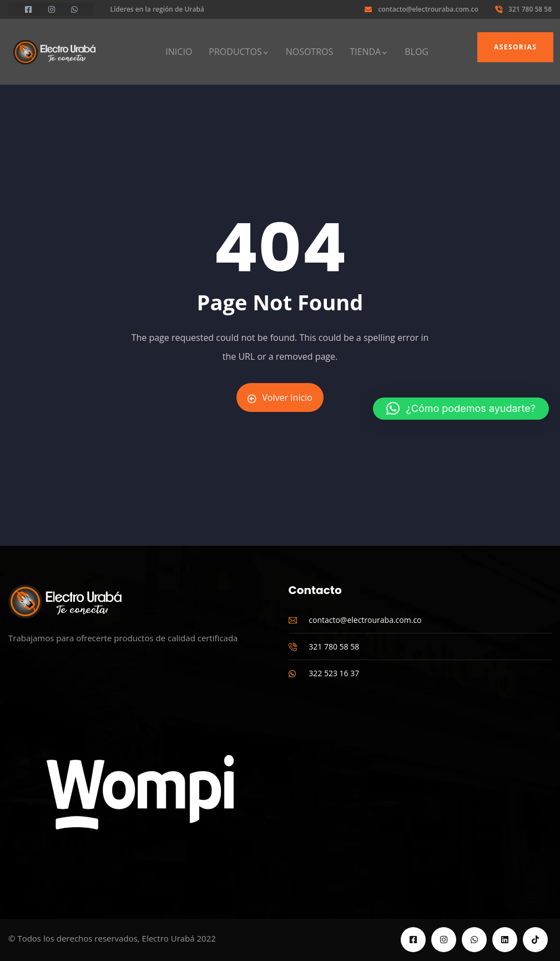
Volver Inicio (280, 398)
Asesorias (515, 47)
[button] (461, 409)
